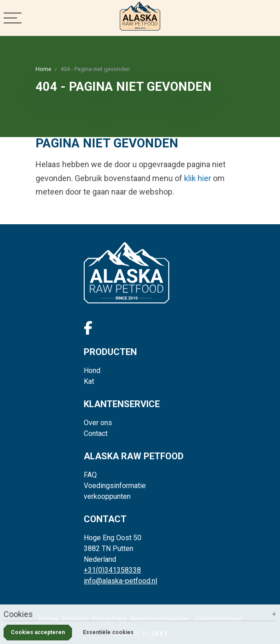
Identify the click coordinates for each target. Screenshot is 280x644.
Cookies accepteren (38, 632)
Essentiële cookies (108, 632)
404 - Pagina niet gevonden (95, 69)
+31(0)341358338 (112, 570)
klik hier (198, 178)
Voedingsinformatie (115, 486)
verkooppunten (107, 496)
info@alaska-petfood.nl (120, 581)
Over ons (98, 423)
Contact (96, 433)
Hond (92, 371)
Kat (89, 381)
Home (43, 69)
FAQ (90, 475)
